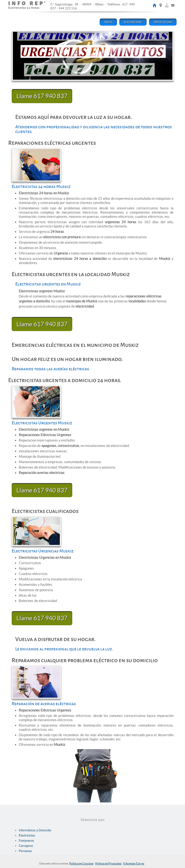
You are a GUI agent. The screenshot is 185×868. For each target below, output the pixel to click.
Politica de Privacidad (108, 863)
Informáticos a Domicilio (35, 830)
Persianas (25, 851)
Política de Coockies (81, 863)
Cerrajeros (26, 846)
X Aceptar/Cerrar (134, 863)
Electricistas (27, 835)
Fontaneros (26, 841)
